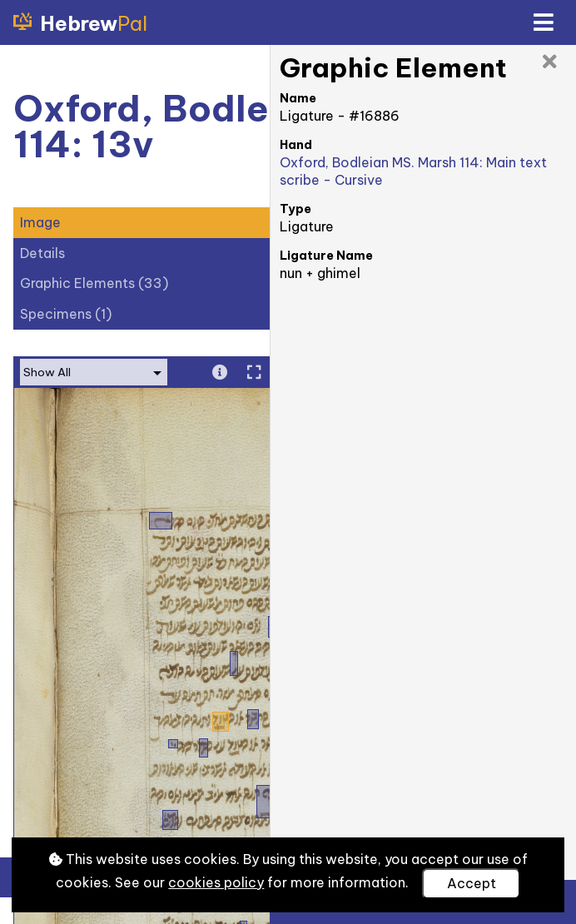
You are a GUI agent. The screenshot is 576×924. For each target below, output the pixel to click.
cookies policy (216, 882)
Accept (472, 883)
